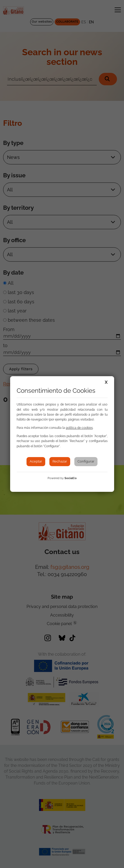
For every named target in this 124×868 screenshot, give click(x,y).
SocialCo (71, 478)
